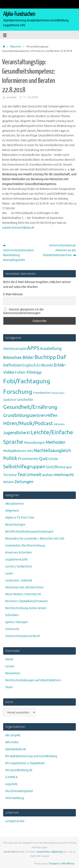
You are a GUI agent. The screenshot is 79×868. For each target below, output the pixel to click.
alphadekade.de (16, 749)
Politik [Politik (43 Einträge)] (10, 458)
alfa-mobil (12, 742)
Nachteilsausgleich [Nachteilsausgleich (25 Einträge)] (52, 450)
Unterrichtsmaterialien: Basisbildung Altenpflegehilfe (19, 253)
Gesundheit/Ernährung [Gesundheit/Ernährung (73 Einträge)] (30, 407)
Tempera (54, 864)
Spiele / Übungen (17, 622)
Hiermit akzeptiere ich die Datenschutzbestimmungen (23, 311)
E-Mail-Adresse (13, 294)
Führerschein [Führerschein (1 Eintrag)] (58, 393)
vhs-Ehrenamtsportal (19, 791)
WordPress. (68, 864)
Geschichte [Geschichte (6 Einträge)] (25, 400)
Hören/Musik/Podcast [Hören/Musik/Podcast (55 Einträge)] (28, 423)
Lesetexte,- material (19, 580)
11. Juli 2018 (31, 97)
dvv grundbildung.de (19, 770)
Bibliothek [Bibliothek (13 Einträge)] (13, 358)
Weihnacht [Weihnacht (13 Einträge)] (64, 475)
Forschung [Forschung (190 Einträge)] (18, 392)
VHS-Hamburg (15, 798)
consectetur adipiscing (49, 852)
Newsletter (13, 673)
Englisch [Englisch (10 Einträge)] (29, 365)
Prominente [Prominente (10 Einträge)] (28, 459)
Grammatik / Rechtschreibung (25, 546)
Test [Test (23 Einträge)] (22, 475)
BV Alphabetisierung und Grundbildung (31, 756)
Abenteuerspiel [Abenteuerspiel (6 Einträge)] (15, 349)
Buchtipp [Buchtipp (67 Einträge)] (45, 357)
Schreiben (12, 615)
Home (9, 659)
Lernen (10, 666)
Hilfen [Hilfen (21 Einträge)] (52, 415)
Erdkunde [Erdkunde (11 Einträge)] (45, 365)
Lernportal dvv (15, 821)
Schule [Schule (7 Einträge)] (53, 459)
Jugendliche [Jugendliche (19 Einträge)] (15, 433)
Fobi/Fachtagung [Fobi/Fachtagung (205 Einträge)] (27, 381)
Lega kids (11, 784)
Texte (9, 687)
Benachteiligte (15, 525)
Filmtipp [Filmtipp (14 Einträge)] (34, 372)
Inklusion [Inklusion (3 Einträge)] (59, 424)
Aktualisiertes (15, 504)
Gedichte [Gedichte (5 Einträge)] (10, 400)
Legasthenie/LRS (16, 560)
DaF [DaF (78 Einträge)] (62, 357)
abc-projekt (13, 735)
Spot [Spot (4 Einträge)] (69, 467)
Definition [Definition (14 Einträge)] (12, 365)
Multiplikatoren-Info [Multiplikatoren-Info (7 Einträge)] (18, 451)
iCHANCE (11, 777)
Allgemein (16, 47)
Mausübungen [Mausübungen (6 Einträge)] (34, 443)
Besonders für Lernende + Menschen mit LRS (35, 539)
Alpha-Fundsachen (19, 14)
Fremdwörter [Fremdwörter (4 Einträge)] (42, 393)
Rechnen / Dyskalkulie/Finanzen (27, 601)
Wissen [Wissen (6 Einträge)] (9, 482)
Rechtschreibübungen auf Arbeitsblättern (33, 680)
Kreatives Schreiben (19, 553)
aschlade (11, 97)
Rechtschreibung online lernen (26, 608)
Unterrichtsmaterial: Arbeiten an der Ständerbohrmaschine (59, 250)
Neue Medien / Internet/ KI (23, 594)
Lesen (9, 573)
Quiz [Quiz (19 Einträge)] (43, 459)
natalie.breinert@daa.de (18, 228)
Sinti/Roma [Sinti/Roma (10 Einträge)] (56, 467)
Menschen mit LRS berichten (24, 587)
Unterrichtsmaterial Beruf (23, 636)
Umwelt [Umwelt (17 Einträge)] (34, 475)
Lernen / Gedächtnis (19, 567)
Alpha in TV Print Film (20, 518)
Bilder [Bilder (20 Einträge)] (28, 358)
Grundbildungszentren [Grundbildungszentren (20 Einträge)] (24, 415)
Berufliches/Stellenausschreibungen (29, 532)
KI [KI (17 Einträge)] (28, 433)
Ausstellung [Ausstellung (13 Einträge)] (51, 349)
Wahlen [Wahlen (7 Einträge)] (48, 475)
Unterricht (12, 629)
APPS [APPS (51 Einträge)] (33, 348)
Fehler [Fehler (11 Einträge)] (20, 372)
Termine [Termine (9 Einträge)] (10, 475)
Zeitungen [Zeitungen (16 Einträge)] (24, 482)
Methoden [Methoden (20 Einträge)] (56, 442)
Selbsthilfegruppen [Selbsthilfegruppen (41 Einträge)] (24, 467)
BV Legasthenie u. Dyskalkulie (25, 763)
